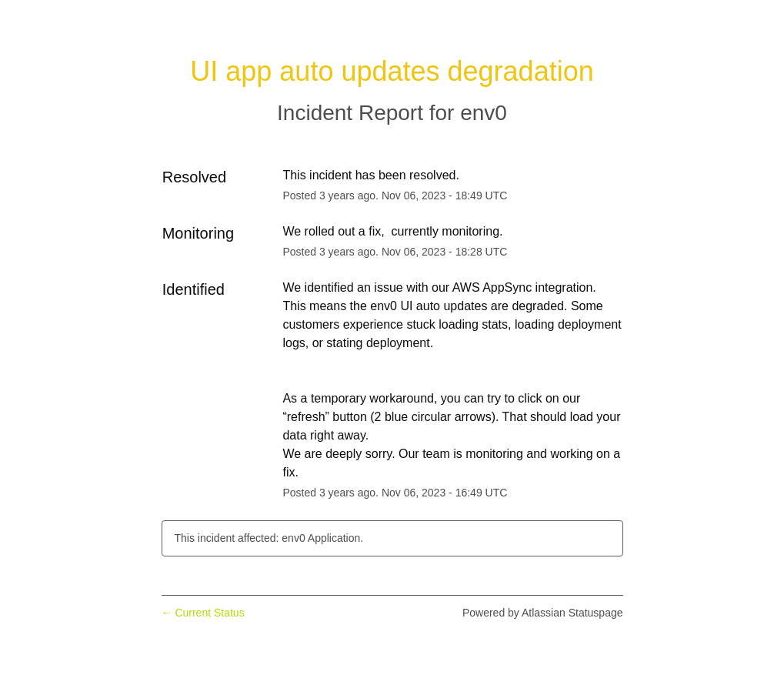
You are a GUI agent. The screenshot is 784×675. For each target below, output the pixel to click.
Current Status (203, 613)
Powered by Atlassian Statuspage (543, 613)
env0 (484, 113)
